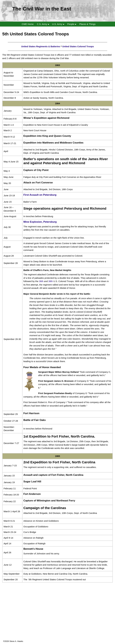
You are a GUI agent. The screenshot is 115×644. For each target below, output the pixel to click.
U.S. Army (59, 24)
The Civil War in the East (42, 9)
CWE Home (28, 24)
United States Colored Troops (78, 46)
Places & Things (87, 24)
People (72, 24)
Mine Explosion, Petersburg (40, 222)
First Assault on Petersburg (40, 195)
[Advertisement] (57, 619)
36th (41, 281)
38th (51, 281)
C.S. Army (44, 24)
